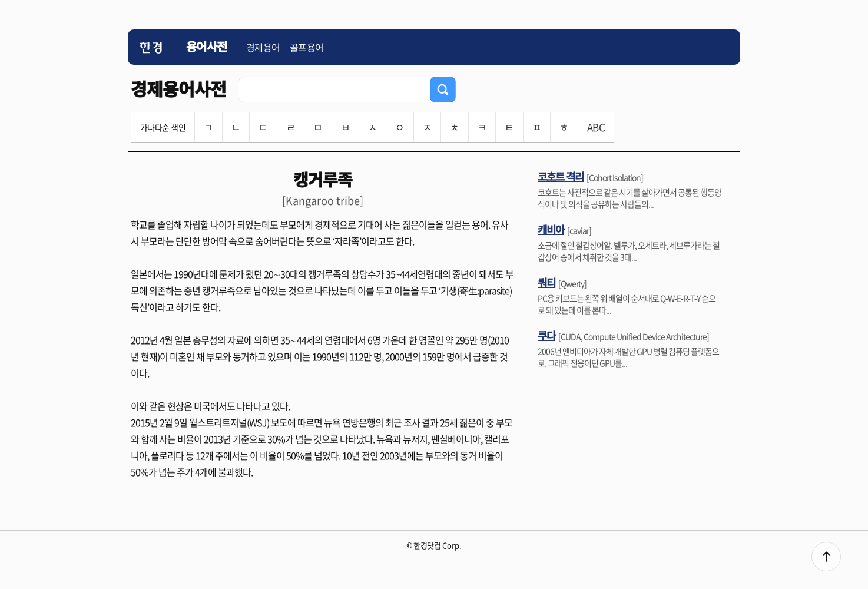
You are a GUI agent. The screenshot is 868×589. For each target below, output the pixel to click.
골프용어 (307, 47)
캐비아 (551, 229)
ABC (596, 127)
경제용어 (263, 47)
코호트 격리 (561, 176)
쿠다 (546, 335)
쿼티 (546, 282)
